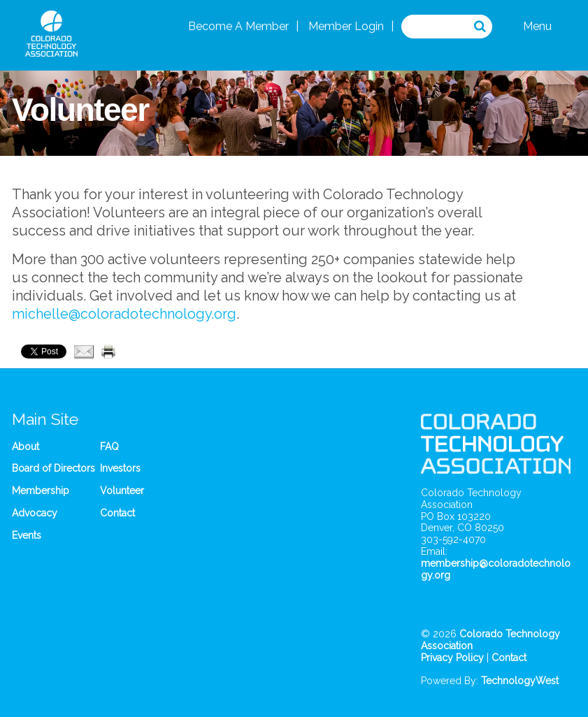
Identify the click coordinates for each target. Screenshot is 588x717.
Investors (120, 468)
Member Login (346, 26)
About (26, 447)
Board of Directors (53, 468)
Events (27, 535)
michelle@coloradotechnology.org (124, 314)
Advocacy (35, 513)
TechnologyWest (520, 681)
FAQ (109, 447)
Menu (537, 26)
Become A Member (238, 26)
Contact (117, 513)
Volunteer (122, 491)
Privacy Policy (452, 658)
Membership (41, 491)
